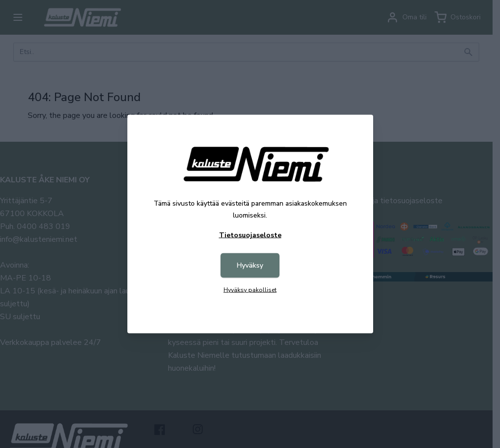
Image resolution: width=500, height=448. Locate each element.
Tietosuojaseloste (250, 235)
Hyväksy (250, 265)
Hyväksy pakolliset (250, 290)
